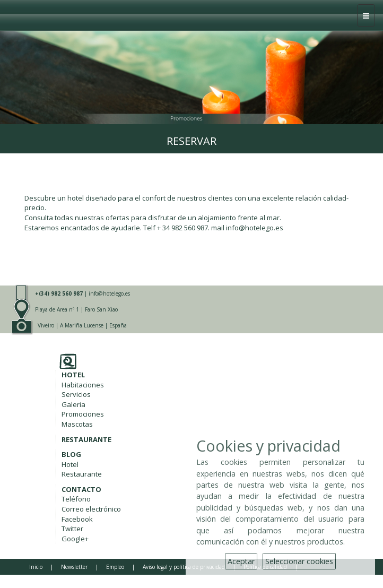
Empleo (115, 567)
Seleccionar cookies (299, 561)
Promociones (83, 414)
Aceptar (241, 561)
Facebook (77, 519)
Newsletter (74, 567)
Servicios (76, 394)
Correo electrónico (91, 509)
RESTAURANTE (86, 439)
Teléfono (76, 499)
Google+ (75, 539)
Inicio (36, 567)
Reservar (192, 141)
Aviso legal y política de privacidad (184, 567)
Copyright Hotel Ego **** (61, 578)
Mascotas (77, 424)
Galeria (73, 404)
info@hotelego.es (109, 293)
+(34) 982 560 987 (59, 293)
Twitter (72, 529)
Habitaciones (83, 385)
